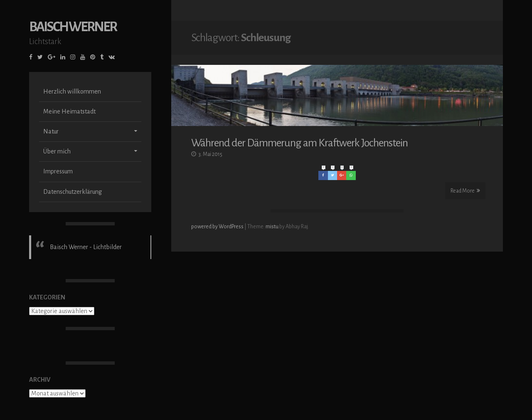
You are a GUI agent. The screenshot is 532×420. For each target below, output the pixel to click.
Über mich (57, 151)
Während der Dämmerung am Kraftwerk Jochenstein (299, 142)
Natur (51, 131)
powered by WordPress (218, 226)
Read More (465, 190)
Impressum (58, 171)
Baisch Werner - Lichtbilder (86, 247)
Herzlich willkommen (72, 91)
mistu (272, 226)
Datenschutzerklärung (73, 192)
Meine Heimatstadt (69, 111)
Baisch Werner (73, 27)
